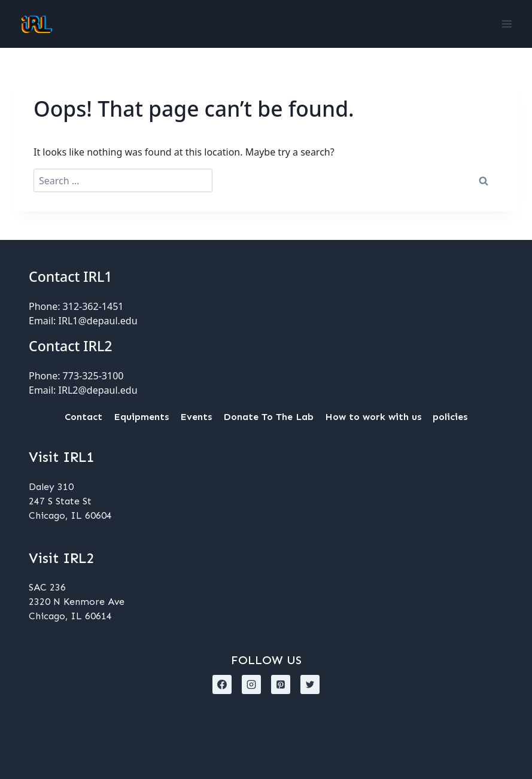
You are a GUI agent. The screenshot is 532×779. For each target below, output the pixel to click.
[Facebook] (222, 684)
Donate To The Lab (268, 417)
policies (450, 417)
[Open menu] (507, 24)
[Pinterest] (281, 684)
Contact (83, 417)
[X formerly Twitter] (310, 684)
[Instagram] (251, 684)
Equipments (141, 417)
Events (196, 417)
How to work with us (373, 417)
